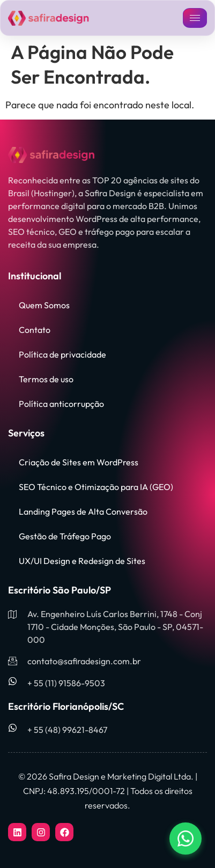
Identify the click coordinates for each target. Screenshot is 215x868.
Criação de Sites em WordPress (79, 462)
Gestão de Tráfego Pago (65, 536)
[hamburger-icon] (195, 18)
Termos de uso (46, 379)
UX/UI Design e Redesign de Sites (82, 561)
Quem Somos (44, 305)
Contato (35, 330)
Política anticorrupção (61, 404)
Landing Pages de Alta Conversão (83, 511)
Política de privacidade (62, 354)
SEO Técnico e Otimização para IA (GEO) (96, 487)
